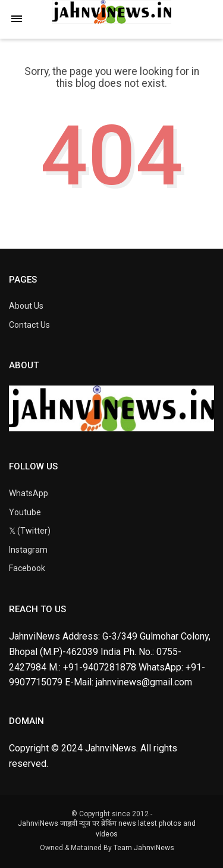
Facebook (27, 568)
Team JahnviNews (144, 848)
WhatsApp (29, 493)
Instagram (28, 550)
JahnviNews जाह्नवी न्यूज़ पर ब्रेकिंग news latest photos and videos (107, 829)
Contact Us (29, 325)
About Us (26, 306)
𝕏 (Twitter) (30, 531)
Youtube (25, 512)
